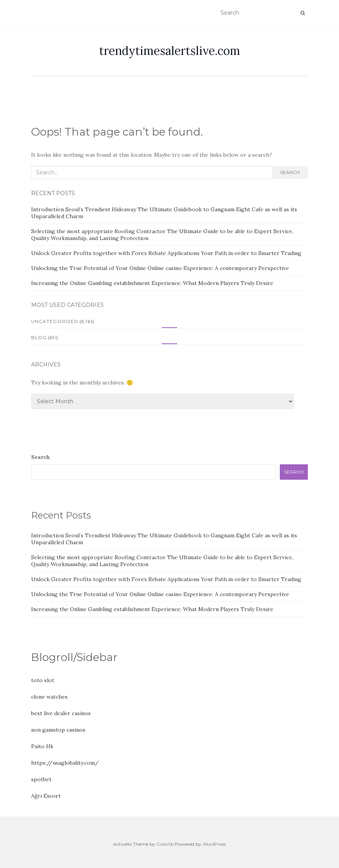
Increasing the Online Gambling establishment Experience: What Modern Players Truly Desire (152, 283)
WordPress (214, 844)
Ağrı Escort (46, 796)
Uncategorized (55, 321)
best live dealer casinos (61, 713)
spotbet (41, 779)
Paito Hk (42, 746)
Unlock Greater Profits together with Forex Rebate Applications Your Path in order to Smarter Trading (166, 253)
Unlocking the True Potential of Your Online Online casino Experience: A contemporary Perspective (160, 268)
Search (290, 172)
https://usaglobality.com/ (65, 763)
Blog (39, 337)
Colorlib (165, 844)
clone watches (49, 697)
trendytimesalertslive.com (170, 51)
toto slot (43, 680)
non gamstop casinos (58, 730)
